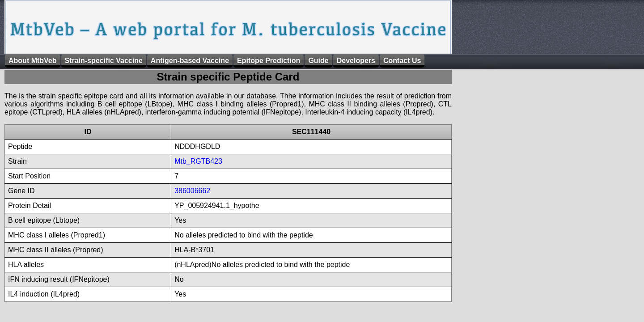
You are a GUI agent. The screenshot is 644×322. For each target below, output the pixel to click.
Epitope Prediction (269, 61)
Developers (356, 61)
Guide (318, 61)
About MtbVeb (33, 61)
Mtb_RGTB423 (198, 161)
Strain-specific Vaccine (104, 61)
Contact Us (402, 61)
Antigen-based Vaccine (190, 61)
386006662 (192, 191)
